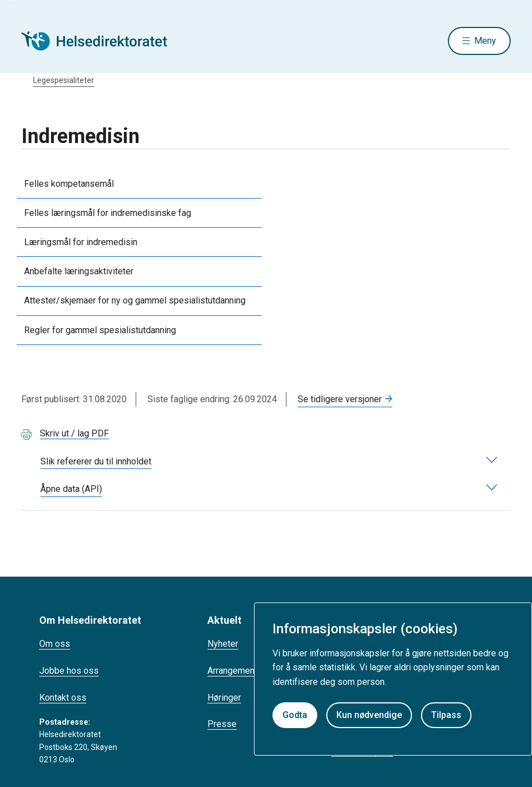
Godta (295, 715)
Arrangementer (236, 671)
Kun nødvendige (369, 715)
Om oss (55, 644)
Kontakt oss (63, 698)
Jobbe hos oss (69, 671)
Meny (485, 41)
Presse (222, 724)
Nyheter (223, 644)
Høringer (224, 698)
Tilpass (446, 715)
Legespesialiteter (64, 80)
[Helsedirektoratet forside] (102, 41)
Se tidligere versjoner (340, 399)
